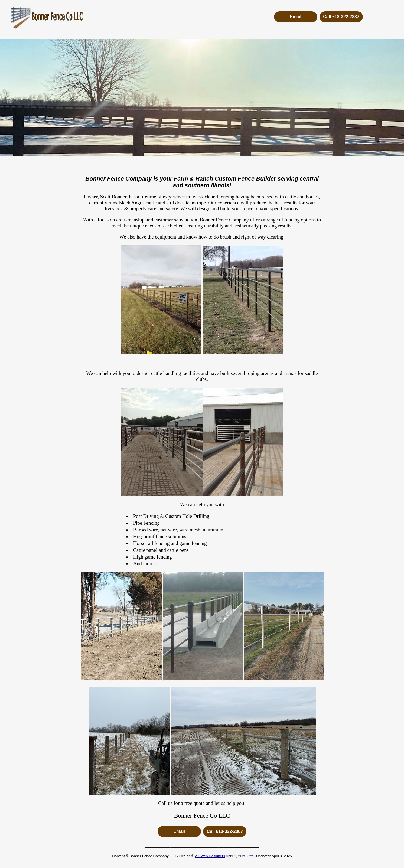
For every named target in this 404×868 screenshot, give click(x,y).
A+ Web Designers (210, 856)
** (251, 856)
